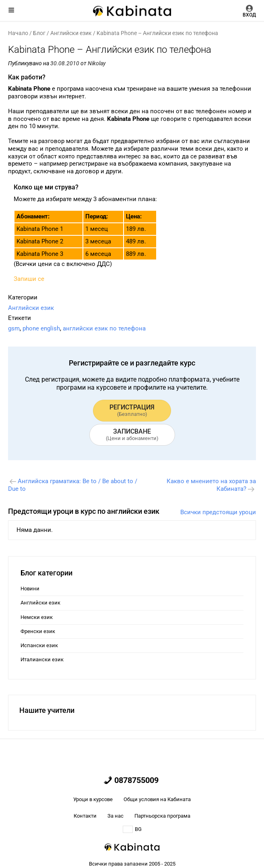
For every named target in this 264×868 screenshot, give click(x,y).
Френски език (38, 631)
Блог (39, 33)
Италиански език (42, 659)
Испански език (39, 645)
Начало (18, 33)
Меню (11, 10)
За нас (115, 816)
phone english (41, 328)
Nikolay (97, 63)
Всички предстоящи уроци (218, 512)
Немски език (37, 617)
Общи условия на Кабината (157, 799)
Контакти (85, 816)
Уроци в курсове (93, 799)
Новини (30, 589)
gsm (14, 328)
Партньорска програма (162, 816)
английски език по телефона (104, 328)
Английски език (71, 33)
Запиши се (29, 279)
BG (132, 829)
